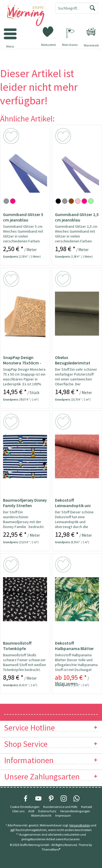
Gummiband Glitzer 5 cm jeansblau (23, 217)
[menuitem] (91, 32)
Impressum (63, 815)
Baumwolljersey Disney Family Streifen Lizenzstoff (25, 503)
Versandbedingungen (75, 811)
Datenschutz (47, 811)
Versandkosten (80, 825)
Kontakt (87, 807)
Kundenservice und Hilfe (60, 807)
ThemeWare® (51, 849)
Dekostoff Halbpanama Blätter (74, 646)
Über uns (18, 811)
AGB (31, 811)
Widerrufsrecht (41, 815)
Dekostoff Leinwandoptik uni (73, 503)
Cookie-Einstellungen (25, 807)
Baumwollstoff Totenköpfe (17, 646)
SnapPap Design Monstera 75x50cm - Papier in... (22, 360)
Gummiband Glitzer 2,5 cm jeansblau (77, 217)
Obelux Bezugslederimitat (73, 360)
